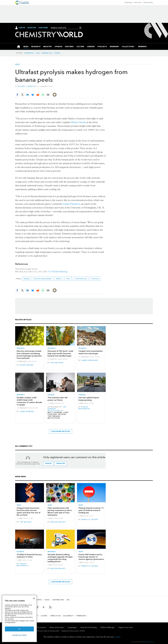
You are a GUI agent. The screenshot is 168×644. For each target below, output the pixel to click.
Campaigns (72, 627)
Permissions (81, 616)
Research (21, 348)
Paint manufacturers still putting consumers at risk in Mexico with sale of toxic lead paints (60, 512)
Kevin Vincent (27, 365)
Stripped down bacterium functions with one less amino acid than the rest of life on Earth (29, 512)
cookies (117, 637)
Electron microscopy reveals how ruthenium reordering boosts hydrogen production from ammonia (29, 355)
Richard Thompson (27, 86)
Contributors (58, 600)
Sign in (48, 463)
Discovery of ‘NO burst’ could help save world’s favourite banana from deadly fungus (60, 353)
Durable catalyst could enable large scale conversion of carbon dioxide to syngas (29, 401)
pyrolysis (95, 279)
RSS (68, 600)
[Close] (34, 598)
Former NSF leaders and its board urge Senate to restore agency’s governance (91, 557)
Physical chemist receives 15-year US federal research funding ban (91, 510)
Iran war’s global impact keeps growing (89, 399)
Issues (47, 600)
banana (27, 279)
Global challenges (108, 627)
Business (20, 552)
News (17, 64)
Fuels (68, 279)
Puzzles (57, 53)
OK (19, 629)
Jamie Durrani (27, 412)
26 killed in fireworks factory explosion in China (29, 556)
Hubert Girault (78, 122)
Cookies (44, 616)
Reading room (47, 53)
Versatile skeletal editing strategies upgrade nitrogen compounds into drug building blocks (60, 558)
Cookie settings (19, 635)
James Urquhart (90, 360)
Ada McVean (57, 363)
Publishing (128, 3)
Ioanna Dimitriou (71, 204)
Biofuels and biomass (43, 279)
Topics (39, 600)
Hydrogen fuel (81, 279)
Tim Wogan (25, 522)
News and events (57, 627)
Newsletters (29, 53)
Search (80, 28)
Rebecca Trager (90, 520)
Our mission (41, 627)
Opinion (51, 395)
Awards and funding (88, 627)
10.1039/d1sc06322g (58, 272)
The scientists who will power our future (57, 399)
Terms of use (55, 616)
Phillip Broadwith (84, 408)
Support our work (126, 627)
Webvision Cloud (148, 642)
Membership (148, 3)
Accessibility (68, 616)
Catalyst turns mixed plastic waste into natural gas (91, 352)
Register (32, 28)
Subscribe (43, 28)
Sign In (22, 28)
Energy (59, 279)
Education (138, 3)
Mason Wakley (58, 522)
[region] (19, 619)
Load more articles (60, 431)
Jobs (38, 53)
